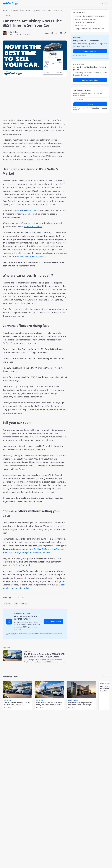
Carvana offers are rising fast (85, 22)
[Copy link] (65, 33)
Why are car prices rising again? (86, 19)
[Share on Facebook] (52, 33)
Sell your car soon (81, 25)
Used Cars (24, 603)
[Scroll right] (108, 677)
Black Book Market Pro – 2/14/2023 (30, 256)
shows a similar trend (27, 210)
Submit (90, 104)
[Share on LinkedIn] (61, 33)
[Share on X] (57, 33)
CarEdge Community (22, 565)
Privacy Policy (96, 108)
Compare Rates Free (53, 621)
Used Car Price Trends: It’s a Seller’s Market (90, 16)
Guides (5, 10)
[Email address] (90, 100)
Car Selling (14, 10)
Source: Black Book (33, 227)
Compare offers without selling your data (89, 29)
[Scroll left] (104, 677)
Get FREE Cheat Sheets (90, 80)
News (16, 603)
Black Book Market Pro (34, 449)
